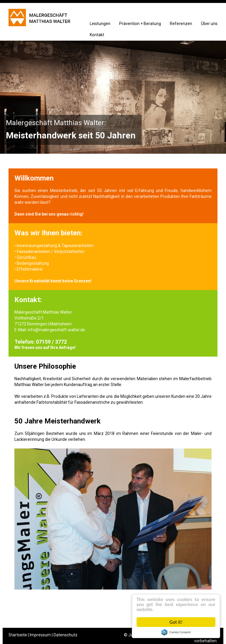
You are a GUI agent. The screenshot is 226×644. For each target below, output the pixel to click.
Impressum (40, 635)
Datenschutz (65, 635)
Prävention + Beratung (140, 24)
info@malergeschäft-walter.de (56, 330)
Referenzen (181, 24)
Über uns (209, 24)
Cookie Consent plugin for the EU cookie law (176, 632)
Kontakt (97, 35)
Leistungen (100, 24)
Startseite (18, 635)
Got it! (176, 622)
